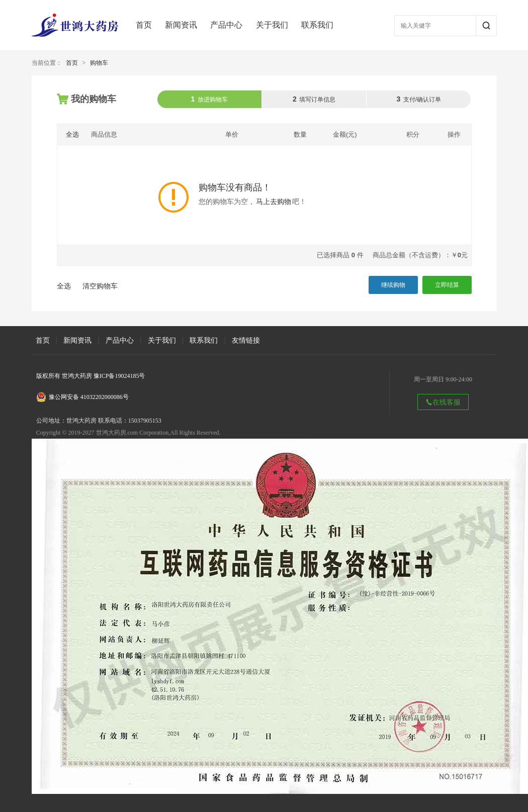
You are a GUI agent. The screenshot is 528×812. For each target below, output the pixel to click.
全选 (72, 134)
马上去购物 (274, 202)
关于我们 (272, 25)
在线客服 (443, 402)
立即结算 (447, 285)
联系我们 (317, 25)
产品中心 (226, 25)
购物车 (99, 63)
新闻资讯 (181, 25)
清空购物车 (100, 286)
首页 (144, 25)
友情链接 (246, 340)
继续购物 (393, 285)
